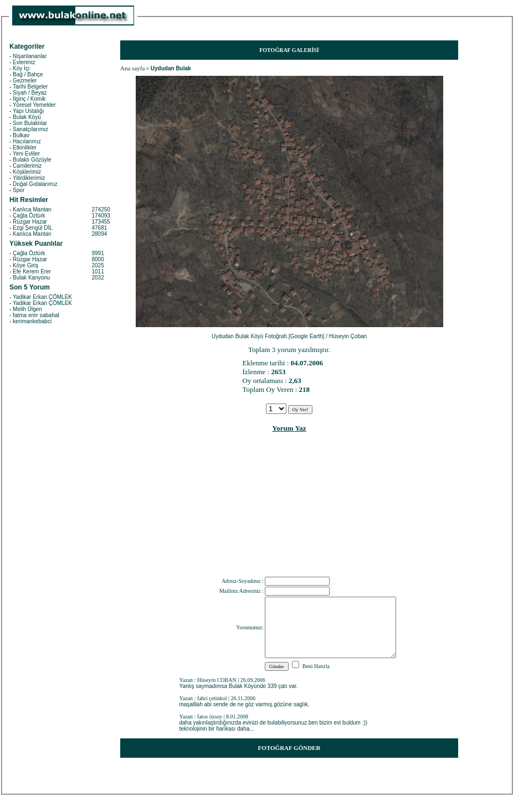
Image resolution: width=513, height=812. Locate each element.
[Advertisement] (289, 507)
